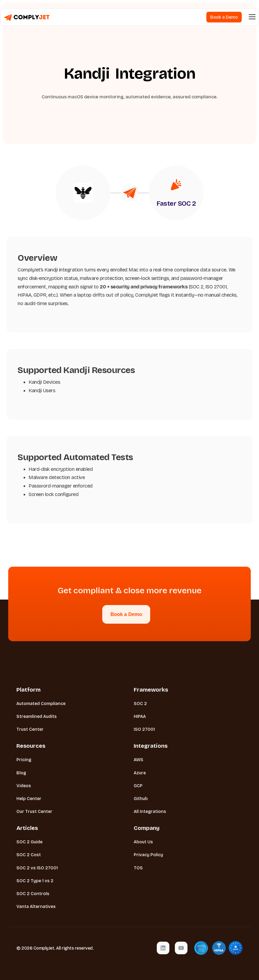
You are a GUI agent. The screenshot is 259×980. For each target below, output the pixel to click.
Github (141, 799)
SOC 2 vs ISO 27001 (37, 868)
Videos (24, 786)
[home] (27, 17)
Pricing (24, 760)
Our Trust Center (34, 811)
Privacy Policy (148, 855)
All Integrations (150, 811)
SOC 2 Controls (33, 894)
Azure (140, 773)
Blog (21, 773)
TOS (138, 868)
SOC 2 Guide (29, 842)
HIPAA (140, 716)
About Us (143, 842)
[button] (252, 17)
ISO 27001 (144, 729)
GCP (138, 786)
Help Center (29, 799)
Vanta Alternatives (36, 906)
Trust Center (30, 729)
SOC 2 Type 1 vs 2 (35, 881)
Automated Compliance (41, 704)
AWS (139, 760)
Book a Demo (126, 614)
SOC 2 (140, 704)
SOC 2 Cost (29, 855)
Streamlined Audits (37, 716)
